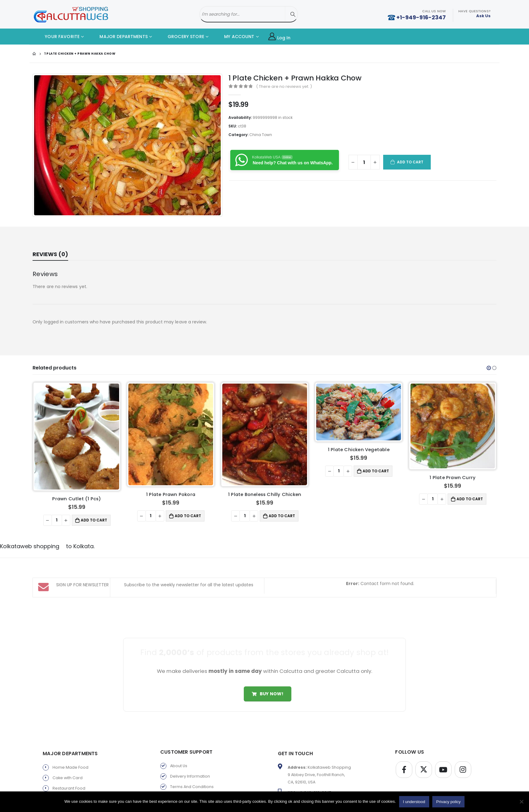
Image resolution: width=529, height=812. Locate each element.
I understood (414, 802)
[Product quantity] (364, 162)
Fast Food (62, 791)
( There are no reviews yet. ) (284, 86)
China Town (261, 135)
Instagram (463, 762)
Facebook (404, 762)
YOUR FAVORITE (58, 37)
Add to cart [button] (94, 520)
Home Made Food (70, 759)
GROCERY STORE (181, 37)
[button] (489, 368)
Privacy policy (184, 789)
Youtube (443, 762)
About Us (179, 758)
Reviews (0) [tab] (50, 254)
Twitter (424, 762)
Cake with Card (68, 770)
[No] (521, 802)
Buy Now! (268, 686)
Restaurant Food (69, 780)
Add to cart (410, 162)
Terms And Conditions (192, 779)
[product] (77, 436)
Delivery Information (190, 768)
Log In (280, 37)
